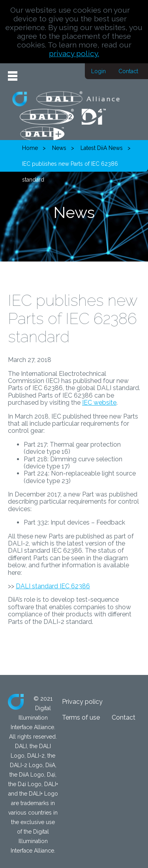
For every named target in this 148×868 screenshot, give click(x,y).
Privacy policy (82, 702)
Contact (128, 71)
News (59, 148)
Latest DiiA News (102, 148)
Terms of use (81, 717)
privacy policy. (74, 53)
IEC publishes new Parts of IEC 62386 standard (70, 166)
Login (98, 71)
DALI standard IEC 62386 (53, 586)
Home (30, 148)
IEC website (99, 403)
